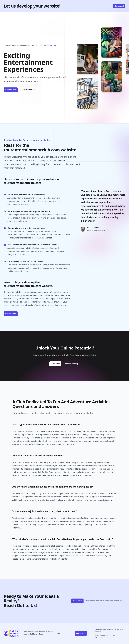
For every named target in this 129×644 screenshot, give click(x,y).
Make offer (56, 364)
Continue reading (72, 364)
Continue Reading (29, 90)
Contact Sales (11, 90)
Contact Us (52, 45)
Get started (119, 6)
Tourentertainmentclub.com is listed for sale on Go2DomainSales (39, 633)
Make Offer (77, 601)
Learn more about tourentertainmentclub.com (106, 601)
